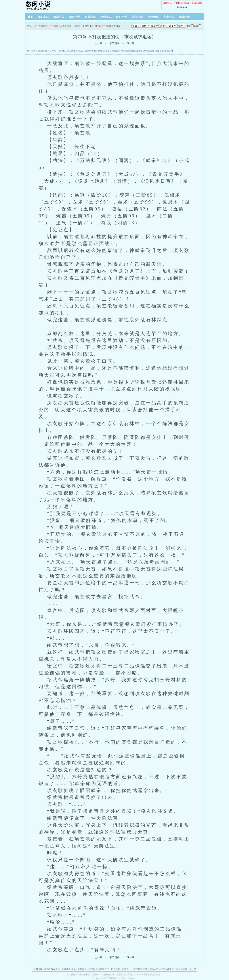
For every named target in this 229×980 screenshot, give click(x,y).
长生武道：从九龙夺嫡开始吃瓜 (65, 26)
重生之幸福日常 (113, 51)
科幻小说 (122, 17)
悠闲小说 (48, 5)
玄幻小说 (43, 17)
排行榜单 (153, 17)
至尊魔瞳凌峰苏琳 (130, 51)
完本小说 (169, 17)
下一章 (130, 43)
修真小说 (59, 17)
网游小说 (106, 17)
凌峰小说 (159, 51)
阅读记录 (184, 17)
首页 (30, 17)
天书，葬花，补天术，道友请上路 (61, 51)
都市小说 (75, 17)
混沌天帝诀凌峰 (147, 51)
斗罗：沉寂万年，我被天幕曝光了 (159, 969)
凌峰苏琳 (169, 51)
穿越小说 (90, 17)
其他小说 (137, 17)
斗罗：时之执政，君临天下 (118, 969)
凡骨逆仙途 (137, 969)
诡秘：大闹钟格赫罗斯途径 (91, 51)
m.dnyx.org (182, 7)
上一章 (99, 43)
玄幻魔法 (43, 26)
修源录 (41, 51)
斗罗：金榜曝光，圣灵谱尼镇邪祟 (88, 969)
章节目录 (114, 43)
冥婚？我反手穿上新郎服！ (58, 969)
